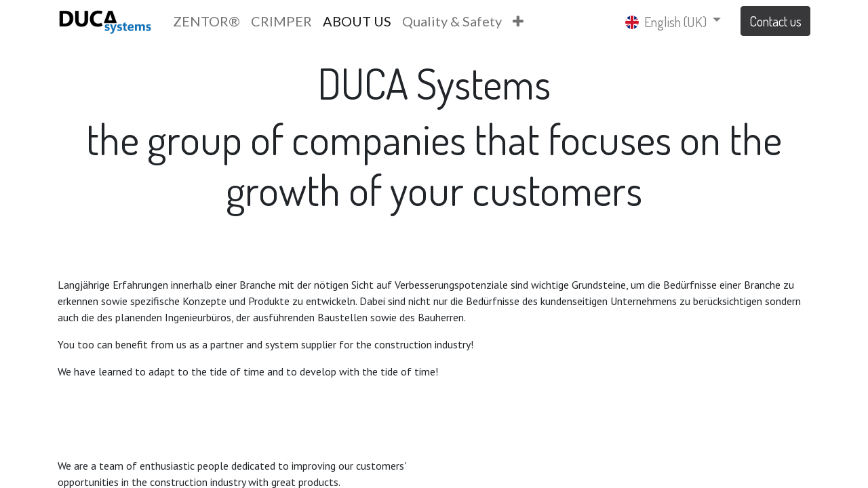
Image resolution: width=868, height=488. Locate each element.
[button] (518, 21)
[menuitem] (206, 21)
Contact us (775, 21)
